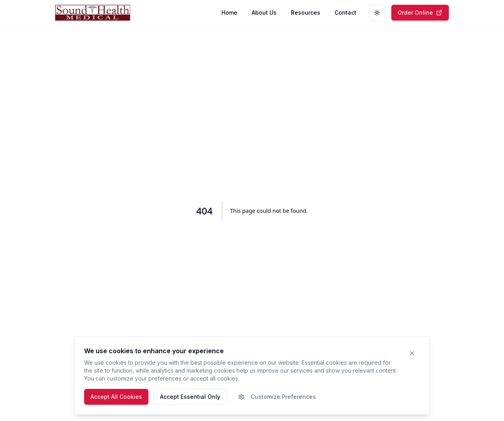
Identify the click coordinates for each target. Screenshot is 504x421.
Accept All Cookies (116, 397)
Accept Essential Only (190, 397)
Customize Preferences (277, 397)
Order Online (420, 12)
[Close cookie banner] (412, 353)
